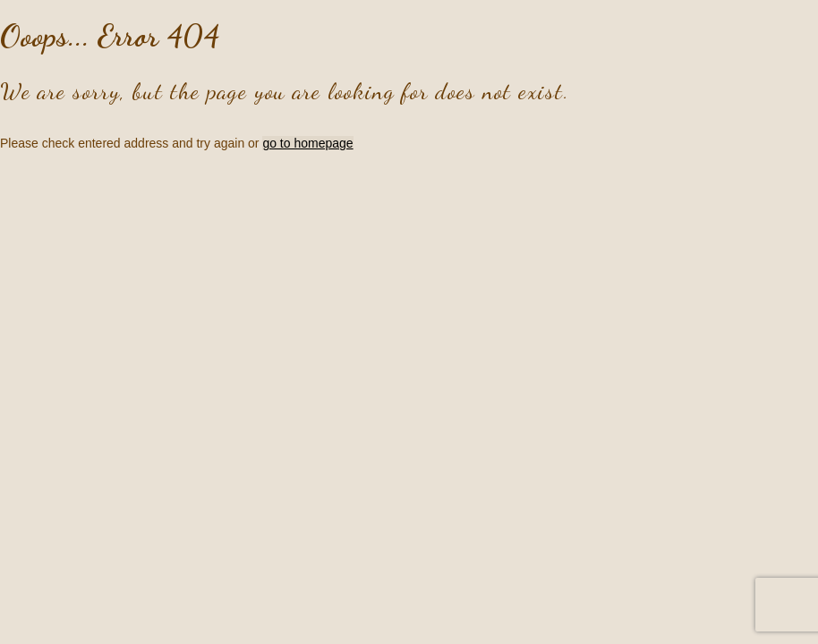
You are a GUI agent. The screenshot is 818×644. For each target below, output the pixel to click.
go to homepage (307, 143)
